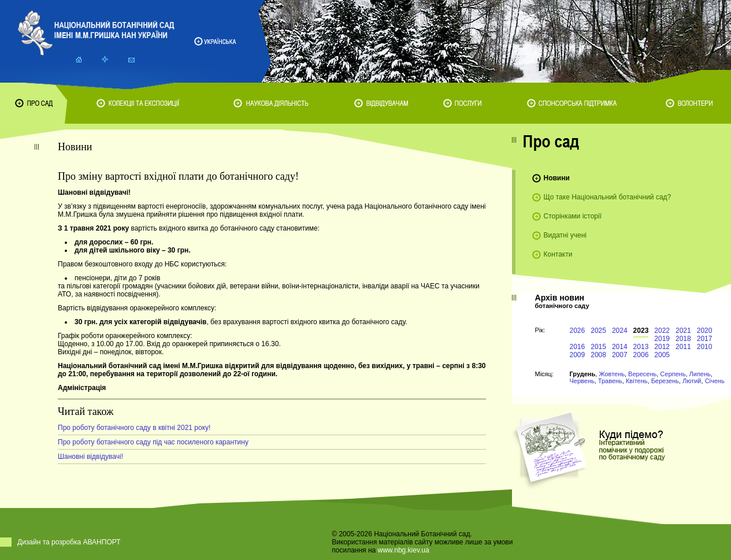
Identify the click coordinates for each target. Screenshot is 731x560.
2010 (705, 347)
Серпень (673, 374)
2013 (641, 347)
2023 (641, 331)
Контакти (558, 254)
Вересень (642, 374)
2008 (598, 355)
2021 (683, 331)
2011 (683, 347)
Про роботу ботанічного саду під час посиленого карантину (153, 442)
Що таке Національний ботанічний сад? (608, 197)
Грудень (583, 374)
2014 (620, 347)
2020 (705, 331)
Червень (582, 381)
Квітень (637, 381)
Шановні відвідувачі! (90, 457)
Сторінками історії (573, 216)
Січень (715, 381)
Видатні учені (565, 235)
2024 (620, 331)
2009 (578, 355)
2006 (641, 355)
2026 (578, 331)
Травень (610, 381)
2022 (662, 331)
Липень (700, 374)
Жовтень (612, 374)
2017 (705, 339)
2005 (662, 355)
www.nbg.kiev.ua (404, 550)
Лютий (692, 381)
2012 (662, 347)
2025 (598, 331)
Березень (665, 381)
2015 (598, 347)
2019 (662, 339)
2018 (683, 339)
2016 (578, 347)
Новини (557, 178)
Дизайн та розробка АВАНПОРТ (69, 542)
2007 (620, 355)
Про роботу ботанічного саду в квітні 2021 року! (134, 428)
